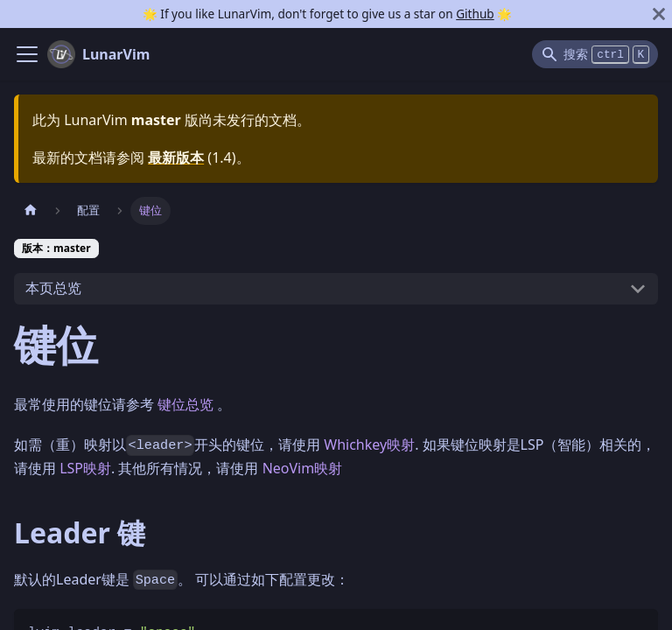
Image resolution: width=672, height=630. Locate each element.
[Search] (595, 54)
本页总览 (53, 288)
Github (475, 14)
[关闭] (659, 14)
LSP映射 (85, 468)
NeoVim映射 (303, 468)
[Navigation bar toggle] (27, 54)
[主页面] (31, 210)
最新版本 (176, 157)
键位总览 (185, 404)
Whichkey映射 (369, 444)
